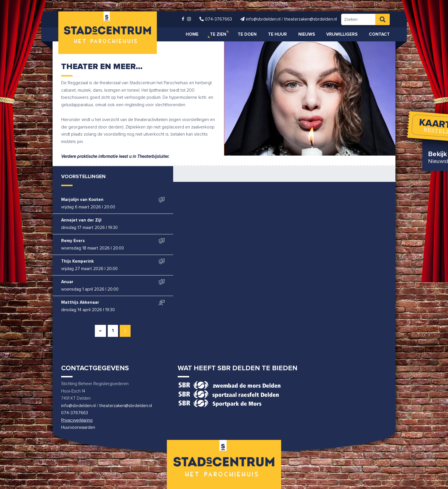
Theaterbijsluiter (153, 157)
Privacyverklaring (77, 420)
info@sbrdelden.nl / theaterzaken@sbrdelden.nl (107, 406)
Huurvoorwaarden (78, 427)
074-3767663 (75, 413)
